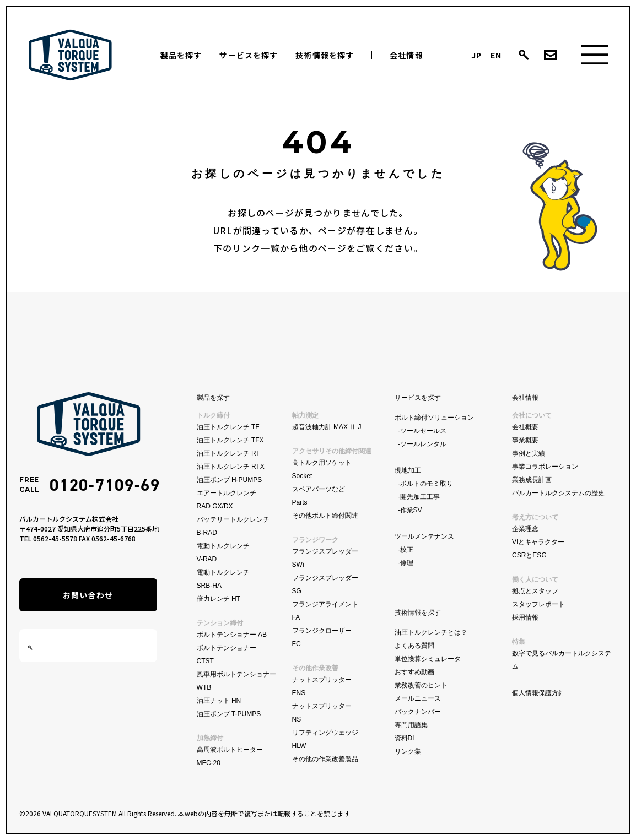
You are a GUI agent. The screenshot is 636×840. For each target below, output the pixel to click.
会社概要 (525, 427)
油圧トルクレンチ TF (228, 427)
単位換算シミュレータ (428, 659)
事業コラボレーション (545, 467)
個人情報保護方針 (538, 693)
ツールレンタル (423, 444)
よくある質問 (414, 646)
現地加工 (408, 470)
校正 (407, 550)
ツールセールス (423, 431)
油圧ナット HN (219, 701)
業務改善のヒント (421, 685)
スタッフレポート (538, 604)
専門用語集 (411, 725)
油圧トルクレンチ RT (228, 453)
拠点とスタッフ (535, 591)
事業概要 (525, 440)
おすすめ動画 (414, 672)
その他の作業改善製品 (325, 759)
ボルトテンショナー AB (232, 635)
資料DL (405, 738)
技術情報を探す (325, 55)
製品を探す (181, 55)
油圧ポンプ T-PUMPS (229, 714)
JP (476, 55)
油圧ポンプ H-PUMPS (230, 480)
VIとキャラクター (538, 542)
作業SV (411, 510)
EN (496, 55)
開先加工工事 (420, 497)
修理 (407, 563)
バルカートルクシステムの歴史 (558, 493)
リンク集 (408, 751)
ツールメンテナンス (424, 536)
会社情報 (406, 55)
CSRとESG (529, 555)
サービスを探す (249, 55)
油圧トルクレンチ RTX (231, 467)
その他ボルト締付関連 (325, 516)
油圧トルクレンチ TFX (230, 440)
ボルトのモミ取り (427, 484)
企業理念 (525, 529)
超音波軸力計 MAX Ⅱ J (327, 427)
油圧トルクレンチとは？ (431, 632)
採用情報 (525, 617)
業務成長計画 (532, 480)
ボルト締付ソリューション (434, 418)
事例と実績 (529, 453)
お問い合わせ (88, 595)
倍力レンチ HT (219, 599)
